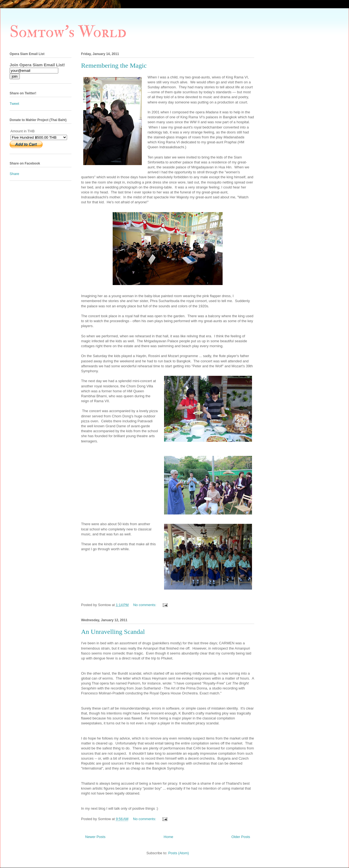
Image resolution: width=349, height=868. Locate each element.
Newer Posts (95, 837)
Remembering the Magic (114, 65)
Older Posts (241, 837)
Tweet (14, 104)
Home (169, 837)
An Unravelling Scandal (113, 632)
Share (14, 174)
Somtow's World (68, 32)
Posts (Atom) (178, 853)
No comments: (145, 605)
